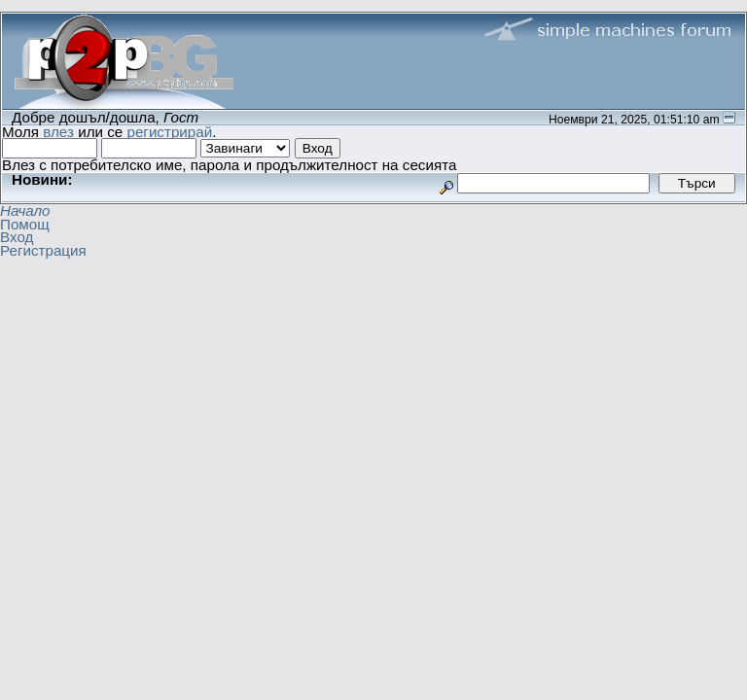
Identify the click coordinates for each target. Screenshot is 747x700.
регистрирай (169, 132)
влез (58, 132)
